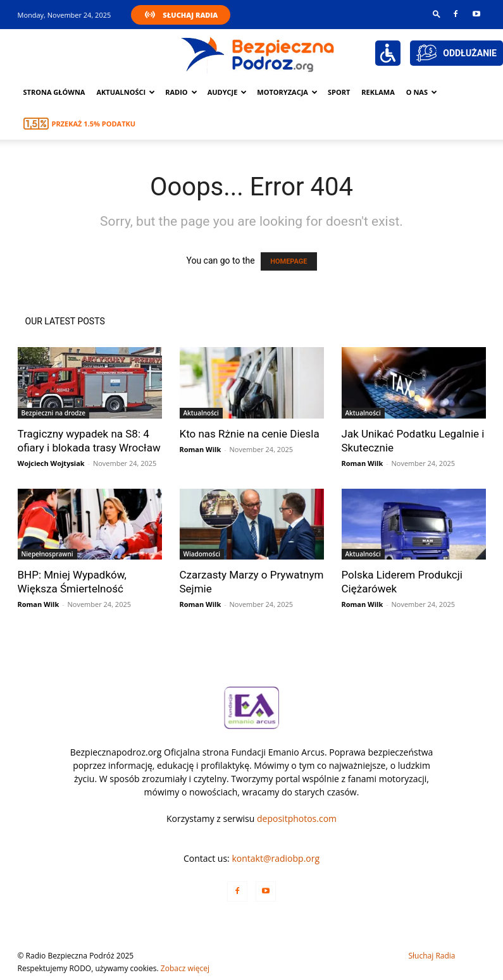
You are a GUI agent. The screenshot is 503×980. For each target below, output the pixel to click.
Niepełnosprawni (47, 554)
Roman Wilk (201, 449)
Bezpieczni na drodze (54, 413)
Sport (339, 92)
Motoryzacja (287, 92)
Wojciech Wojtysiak (51, 463)
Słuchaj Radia (190, 15)
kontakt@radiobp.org (276, 858)
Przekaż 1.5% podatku (94, 124)
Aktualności (126, 92)
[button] (437, 14)
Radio (181, 92)
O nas (422, 92)
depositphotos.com (297, 818)
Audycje (227, 92)
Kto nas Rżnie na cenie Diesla (250, 434)
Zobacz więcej (185, 968)
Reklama (378, 92)
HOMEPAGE (289, 261)
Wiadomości (202, 554)
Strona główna (54, 92)
